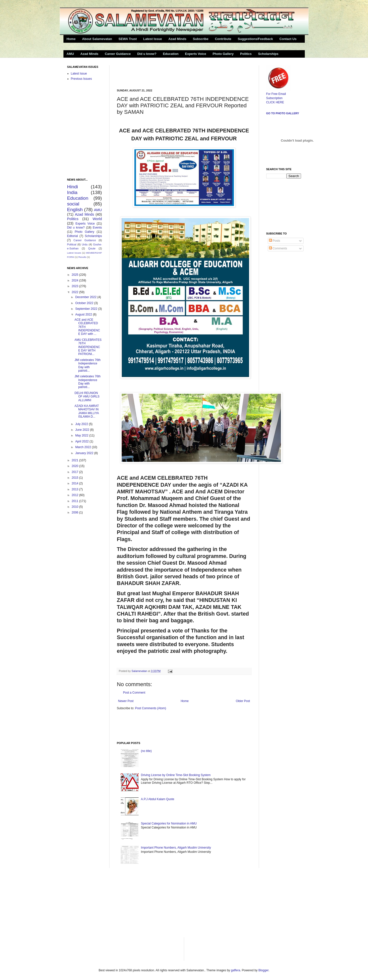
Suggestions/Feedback (255, 39)
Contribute (223, 39)
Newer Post (126, 701)
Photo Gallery (223, 54)
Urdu (85, 244)
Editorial (73, 236)
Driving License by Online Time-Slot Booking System (176, 775)
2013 (75, 489)
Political (72, 244)
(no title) (146, 751)
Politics (246, 54)
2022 (75, 292)
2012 (75, 495)
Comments (278, 248)
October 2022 (85, 303)
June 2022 (82, 430)
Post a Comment (134, 693)
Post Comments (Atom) (151, 708)
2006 (75, 512)
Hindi (73, 187)
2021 (75, 460)
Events (97, 228)
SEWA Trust (128, 39)
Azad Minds (177, 39)
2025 (75, 275)
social (73, 204)
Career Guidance (118, 54)
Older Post (243, 701)
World (97, 219)
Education (171, 54)
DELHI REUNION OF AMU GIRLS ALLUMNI (87, 397)
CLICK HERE (275, 102)
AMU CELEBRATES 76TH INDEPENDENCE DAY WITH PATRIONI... (88, 347)
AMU (70, 54)
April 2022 (82, 441)
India (72, 192)
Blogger (263, 970)
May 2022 (82, 435)
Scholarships (268, 54)
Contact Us (288, 39)
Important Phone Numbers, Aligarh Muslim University (176, 848)
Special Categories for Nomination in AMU (169, 823)
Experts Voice (196, 54)
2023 (75, 286)
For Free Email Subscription (278, 94)
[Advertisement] (175, 73)
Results (82, 257)
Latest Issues (74, 253)
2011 (75, 501)
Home (71, 39)
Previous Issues (81, 79)
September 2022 (87, 309)
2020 (75, 466)
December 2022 (86, 297)
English (75, 210)
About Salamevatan (97, 39)
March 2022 (83, 447)
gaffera (236, 970)
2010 (75, 507)
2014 (75, 483)
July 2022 (82, 424)
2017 (75, 472)
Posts (275, 241)
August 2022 (84, 314)
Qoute (92, 248)
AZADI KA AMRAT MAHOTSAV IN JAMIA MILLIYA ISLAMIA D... (87, 411)
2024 (75, 280)
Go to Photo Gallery (283, 113)
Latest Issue (152, 39)
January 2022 (85, 453)
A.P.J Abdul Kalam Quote (158, 799)
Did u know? (147, 54)
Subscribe (201, 39)
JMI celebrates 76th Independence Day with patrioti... (87, 365)
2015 (75, 478)
